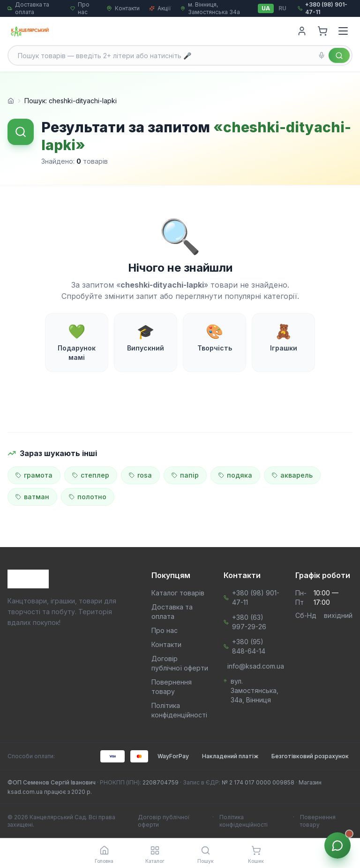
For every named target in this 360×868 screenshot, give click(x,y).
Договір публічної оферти (164, 821)
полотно (88, 497)
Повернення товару (318, 821)
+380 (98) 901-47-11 (256, 598)
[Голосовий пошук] (322, 55)
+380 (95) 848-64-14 (249, 646)
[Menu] (343, 31)
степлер (91, 475)
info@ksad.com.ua (256, 666)
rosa (140, 475)
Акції (160, 8)
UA (266, 8)
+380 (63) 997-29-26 (249, 622)
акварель (292, 475)
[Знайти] (339, 55)
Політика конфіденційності (244, 821)
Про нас (165, 630)
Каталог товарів (178, 593)
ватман (32, 497)
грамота (34, 475)
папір (185, 475)
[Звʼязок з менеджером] (337, 845)
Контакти (123, 8)
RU (282, 8)
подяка (235, 475)
